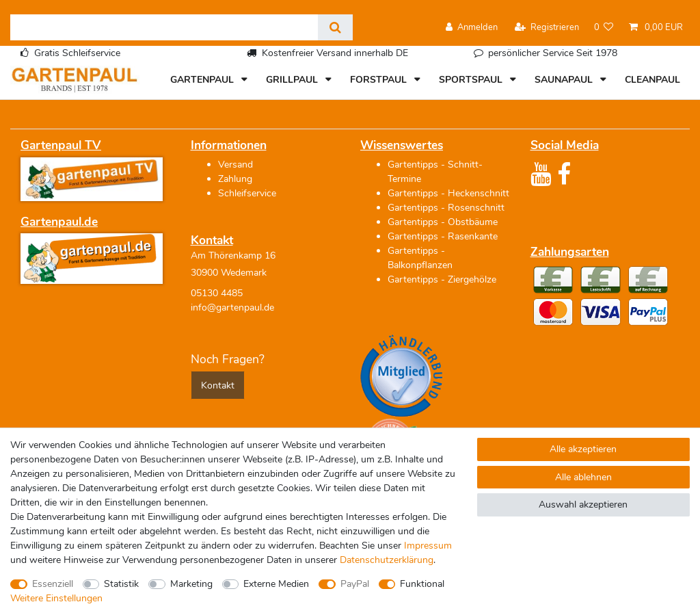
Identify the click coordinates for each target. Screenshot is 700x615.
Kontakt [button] (218, 385)
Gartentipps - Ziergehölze (442, 279)
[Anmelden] (472, 28)
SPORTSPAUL (472, 80)
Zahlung (235, 179)
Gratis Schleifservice (77, 53)
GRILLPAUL (293, 80)
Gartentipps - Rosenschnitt (446, 208)
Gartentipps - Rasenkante (443, 236)
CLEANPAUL (652, 80)
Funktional (422, 584)
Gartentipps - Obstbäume (443, 222)
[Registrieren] (547, 28)
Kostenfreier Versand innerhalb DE (335, 53)
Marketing (191, 584)
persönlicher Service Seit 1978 (553, 53)
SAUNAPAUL (565, 80)
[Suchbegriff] (164, 27)
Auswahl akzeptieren (583, 505)
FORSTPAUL (380, 80)
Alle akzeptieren (583, 449)
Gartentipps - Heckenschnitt (448, 193)
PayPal (355, 584)
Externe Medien (276, 584)
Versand (235, 165)
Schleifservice (247, 193)
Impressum (428, 546)
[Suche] (335, 27)
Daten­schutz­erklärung (387, 560)
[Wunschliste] (604, 28)
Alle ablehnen (583, 477)
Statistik (121, 584)
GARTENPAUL (203, 80)
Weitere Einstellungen (56, 598)
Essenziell (53, 584)
